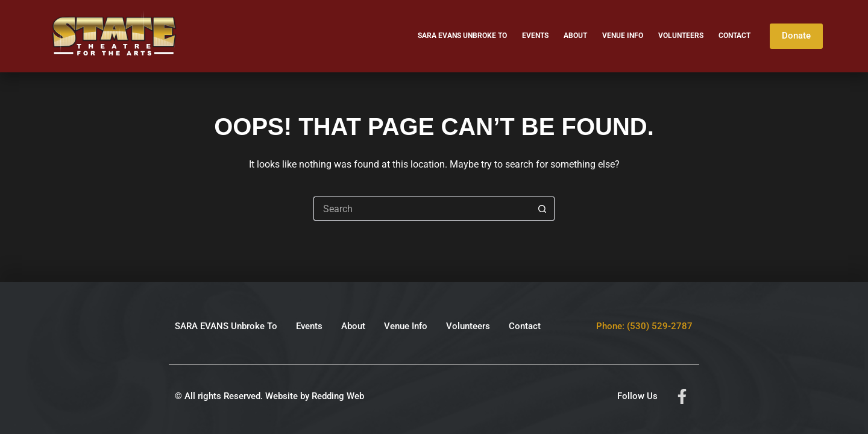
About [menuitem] (575, 36)
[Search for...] (422, 209)
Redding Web (338, 396)
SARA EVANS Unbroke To (226, 326)
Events (309, 326)
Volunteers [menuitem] (681, 36)
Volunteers (468, 326)
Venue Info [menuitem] (623, 36)
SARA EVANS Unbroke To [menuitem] (462, 36)
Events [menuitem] (535, 36)
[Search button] (542, 209)
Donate (796, 36)
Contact (525, 326)
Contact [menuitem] (734, 36)
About (353, 326)
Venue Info (406, 326)
